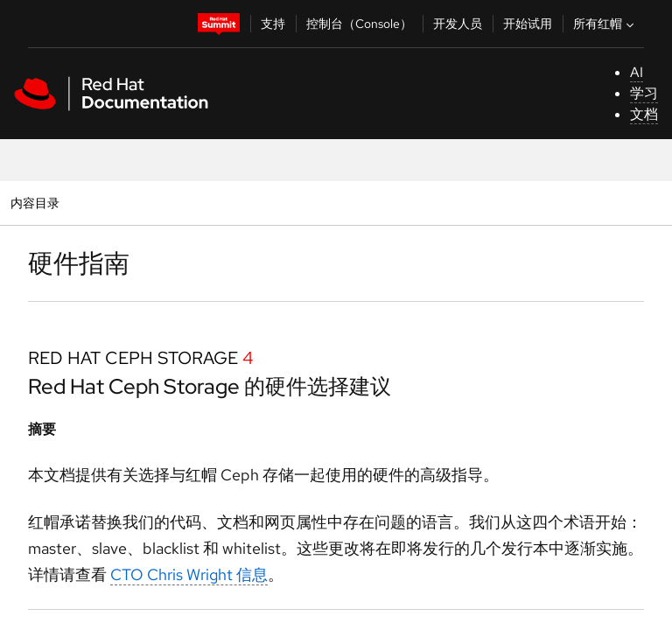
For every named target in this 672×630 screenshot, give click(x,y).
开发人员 (458, 24)
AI (637, 72)
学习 (644, 93)
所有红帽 (605, 24)
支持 (273, 24)
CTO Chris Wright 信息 (189, 574)
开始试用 (528, 24)
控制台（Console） (359, 24)
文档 (644, 114)
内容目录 (35, 203)
